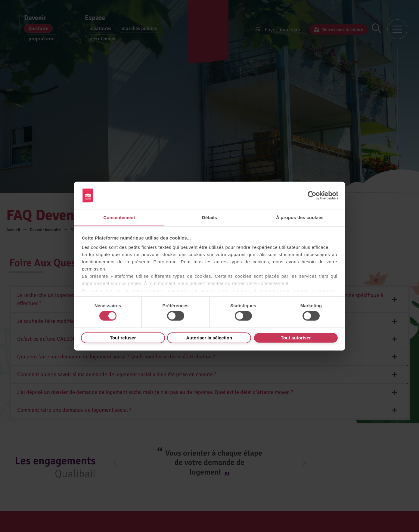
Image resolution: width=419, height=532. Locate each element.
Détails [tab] (209, 217)
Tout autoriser (296, 338)
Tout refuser (123, 338)
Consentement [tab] (119, 217)
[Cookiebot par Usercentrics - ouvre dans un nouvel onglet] (312, 195)
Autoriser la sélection (209, 338)
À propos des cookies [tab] (300, 217)
